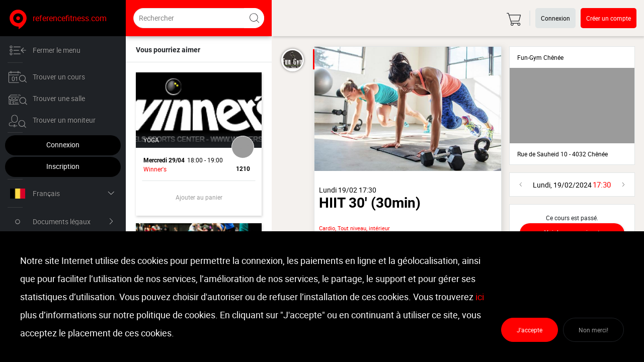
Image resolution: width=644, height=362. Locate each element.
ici (480, 297)
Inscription (63, 166)
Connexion (63, 145)
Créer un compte (609, 18)
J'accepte (530, 330)
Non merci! (593, 330)
